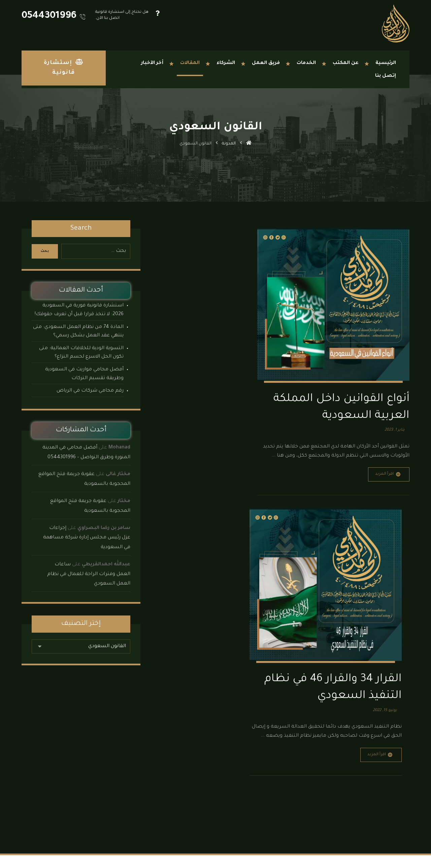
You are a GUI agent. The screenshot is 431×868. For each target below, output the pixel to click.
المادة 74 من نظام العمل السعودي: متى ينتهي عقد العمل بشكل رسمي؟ (78, 332)
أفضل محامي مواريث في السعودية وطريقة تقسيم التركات (84, 374)
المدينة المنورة (203, 820)
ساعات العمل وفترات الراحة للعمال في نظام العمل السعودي (89, 574)
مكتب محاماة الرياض (114, 793)
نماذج (128, 776)
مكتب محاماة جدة (117, 802)
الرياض (240, 820)
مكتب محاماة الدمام (115, 785)
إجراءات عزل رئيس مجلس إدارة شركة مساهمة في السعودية (87, 538)
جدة (254, 820)
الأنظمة (126, 767)
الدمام (225, 820)
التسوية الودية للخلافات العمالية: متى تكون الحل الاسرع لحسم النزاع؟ (81, 353)
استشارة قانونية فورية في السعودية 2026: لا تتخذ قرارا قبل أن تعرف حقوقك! (79, 310)
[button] (402, 847)
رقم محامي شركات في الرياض (90, 391)
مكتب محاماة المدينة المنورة (107, 811)
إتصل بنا (126, 820)
